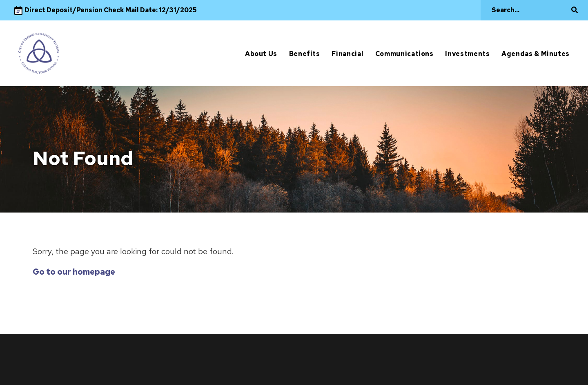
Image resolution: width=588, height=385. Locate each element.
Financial (347, 54)
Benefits (305, 54)
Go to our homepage (74, 272)
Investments (467, 54)
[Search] (530, 10)
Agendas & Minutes (536, 54)
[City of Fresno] (39, 53)
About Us (261, 54)
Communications (404, 54)
